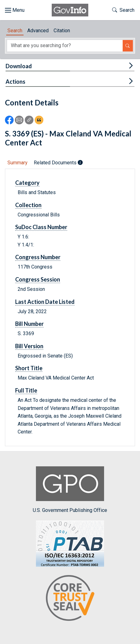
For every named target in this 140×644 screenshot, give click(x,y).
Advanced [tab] (38, 31)
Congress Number (38, 257)
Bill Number (29, 324)
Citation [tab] (62, 31)
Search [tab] (15, 31)
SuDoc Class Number (41, 227)
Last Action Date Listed (45, 302)
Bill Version (29, 346)
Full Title (26, 390)
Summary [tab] (17, 163)
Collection (28, 205)
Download (19, 66)
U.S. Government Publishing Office (70, 490)
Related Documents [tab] (58, 163)
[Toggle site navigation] (15, 10)
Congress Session (38, 279)
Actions (15, 82)
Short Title (29, 368)
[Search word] (65, 46)
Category (27, 183)
